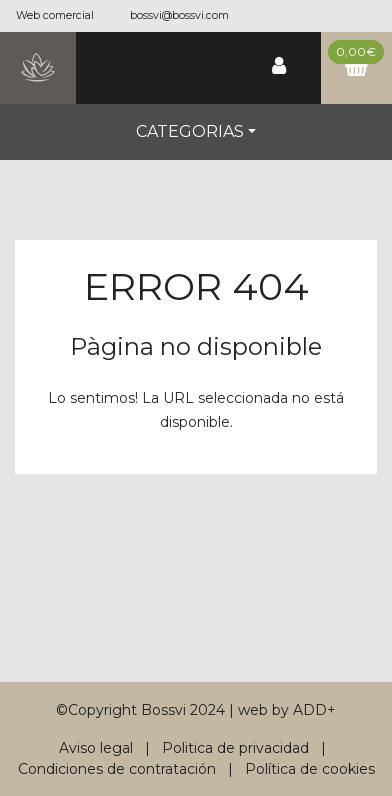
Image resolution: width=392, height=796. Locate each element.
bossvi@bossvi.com (179, 15)
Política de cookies (310, 769)
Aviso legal (96, 748)
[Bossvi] (38, 68)
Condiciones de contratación (117, 769)
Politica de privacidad (235, 748)
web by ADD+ (287, 710)
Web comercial (55, 15)
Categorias (190, 131)
